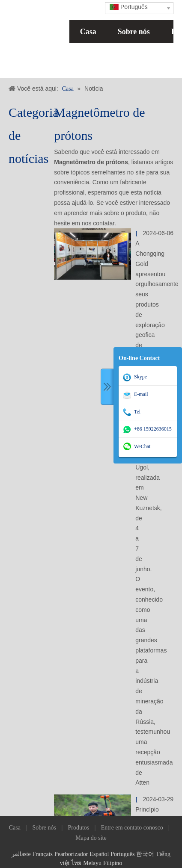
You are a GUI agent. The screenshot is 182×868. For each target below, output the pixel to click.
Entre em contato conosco (132, 828)
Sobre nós (134, 32)
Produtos (78, 828)
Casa (88, 32)
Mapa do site (91, 838)
